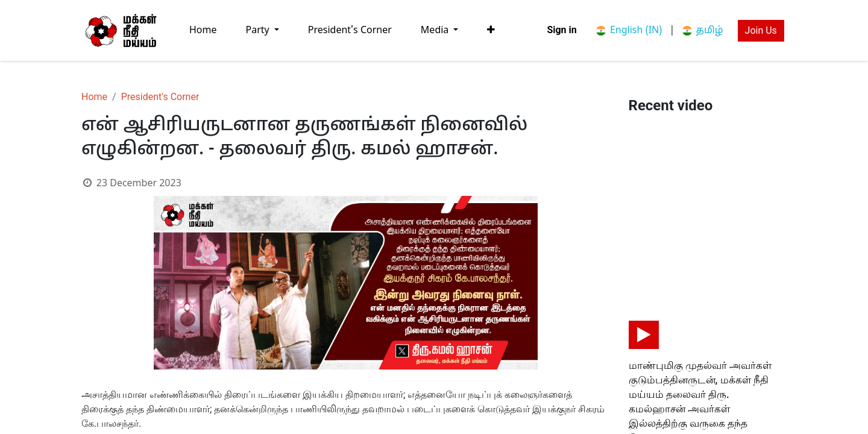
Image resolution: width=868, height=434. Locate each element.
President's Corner (160, 97)
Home (94, 97)
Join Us (761, 30)
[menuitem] (203, 30)
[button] (491, 30)
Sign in (561, 30)
